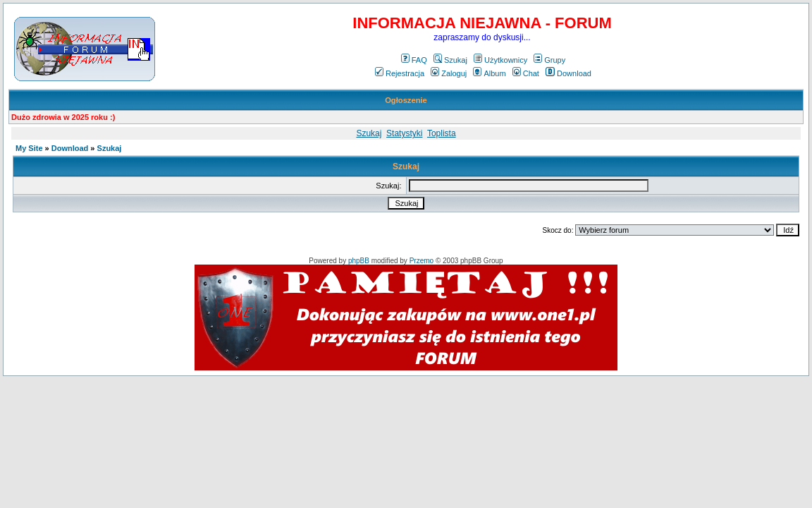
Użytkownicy (500, 60)
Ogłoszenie (406, 100)
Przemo (422, 261)
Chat (526, 73)
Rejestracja (400, 73)
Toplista (442, 133)
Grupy (549, 60)
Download (568, 73)
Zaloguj (449, 73)
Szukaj (450, 60)
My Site (29, 148)
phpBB (359, 261)
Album (489, 73)
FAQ (414, 60)
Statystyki (404, 133)
